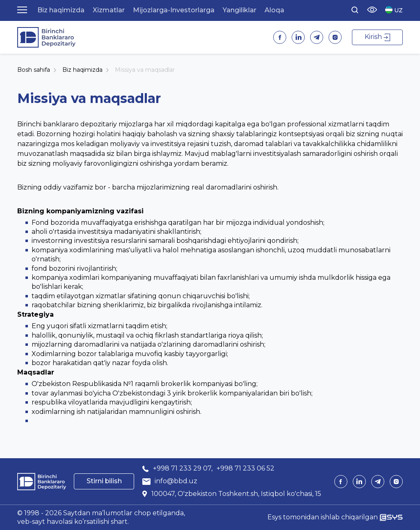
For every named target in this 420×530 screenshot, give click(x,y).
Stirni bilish (104, 481)
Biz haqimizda (61, 10)
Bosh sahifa (34, 70)
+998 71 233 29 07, (183, 468)
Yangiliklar (240, 10)
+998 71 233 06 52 (245, 468)
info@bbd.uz (176, 481)
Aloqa (274, 10)
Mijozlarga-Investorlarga (174, 10)
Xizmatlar (109, 10)
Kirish (377, 37)
